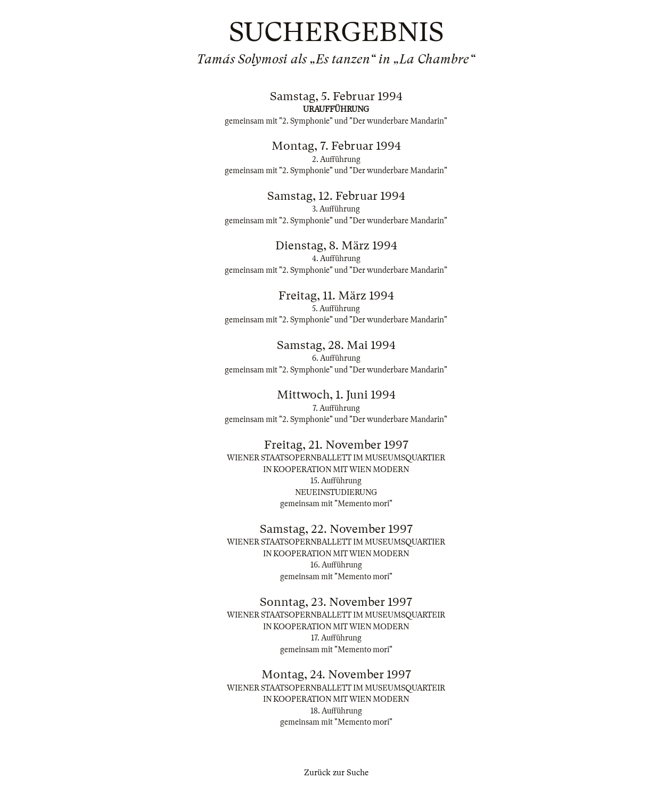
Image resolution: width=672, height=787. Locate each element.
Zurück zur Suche (336, 773)
